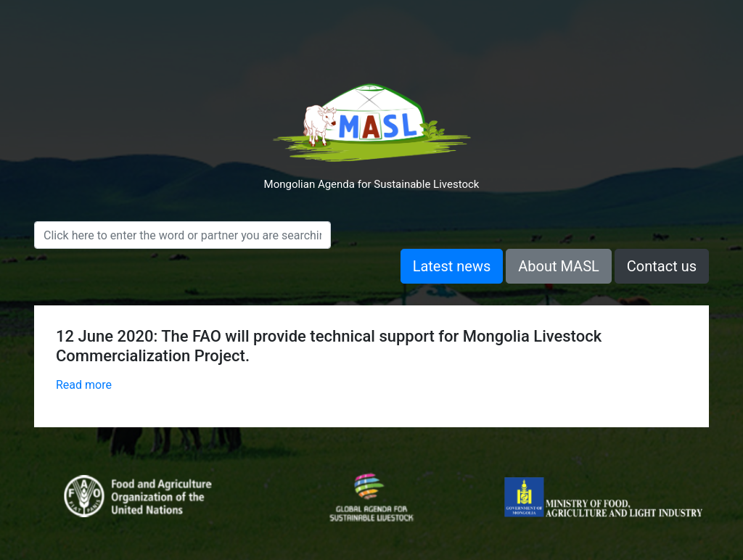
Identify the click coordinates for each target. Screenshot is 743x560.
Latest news (452, 266)
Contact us (662, 266)
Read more (84, 385)
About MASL (559, 266)
